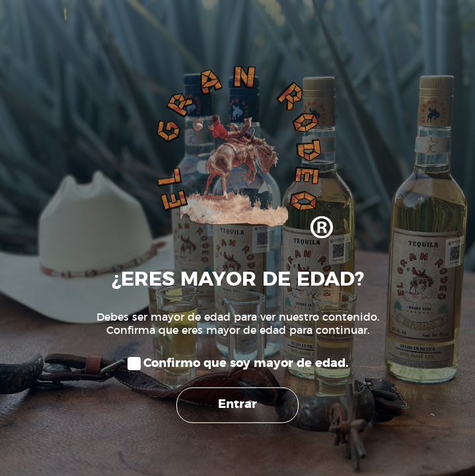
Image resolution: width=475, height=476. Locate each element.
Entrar (237, 405)
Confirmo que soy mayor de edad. (246, 364)
